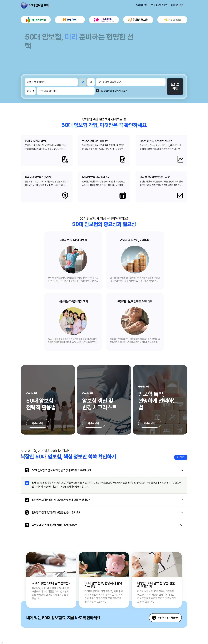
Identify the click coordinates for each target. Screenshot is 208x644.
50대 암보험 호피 (24, 5)
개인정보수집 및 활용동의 (111, 91)
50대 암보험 (141, 5)
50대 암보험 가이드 (159, 5)
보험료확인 (175, 87)
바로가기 (181, 457)
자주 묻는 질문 (177, 5)
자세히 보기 (38, 423)
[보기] (126, 91)
